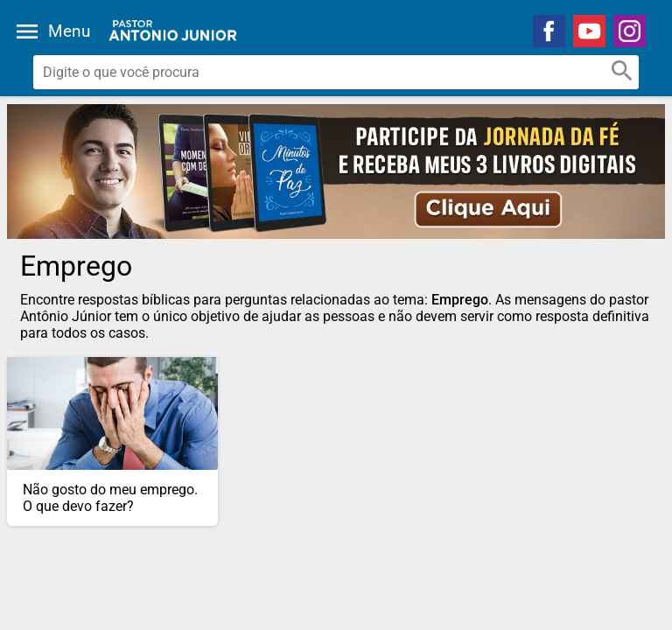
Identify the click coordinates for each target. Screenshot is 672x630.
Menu (69, 31)
